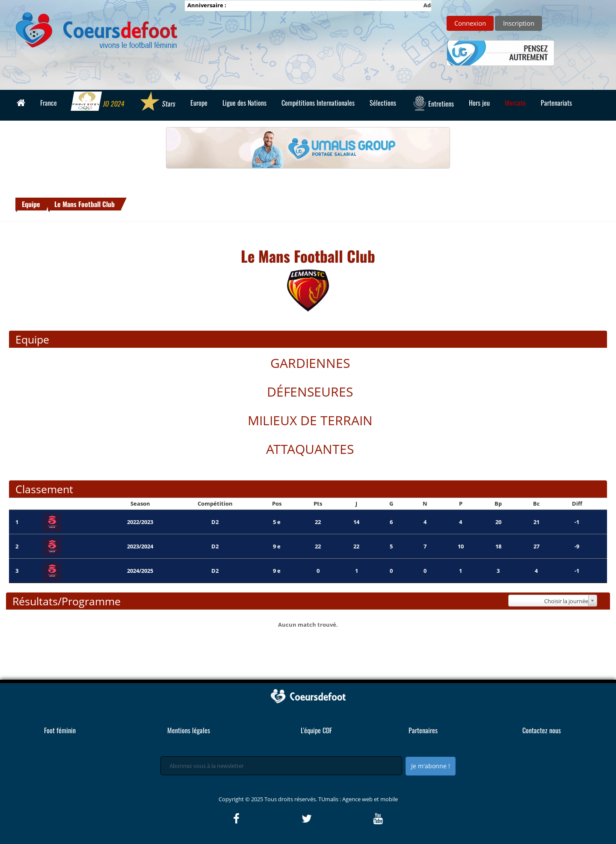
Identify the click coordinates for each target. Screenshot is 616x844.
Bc (536, 503)
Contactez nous (542, 730)
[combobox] (552, 601)
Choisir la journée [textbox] (566, 601)
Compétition (215, 503)
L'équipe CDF (316, 730)
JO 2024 (98, 102)
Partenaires (423, 730)
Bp (498, 503)
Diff (577, 503)
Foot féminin (60, 730)
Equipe (31, 204)
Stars (158, 102)
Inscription (519, 23)
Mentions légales (189, 730)
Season (140, 503)
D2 (215, 522)
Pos (277, 503)
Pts (318, 503)
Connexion (470, 23)
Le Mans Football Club (84, 204)
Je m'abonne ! (431, 766)
